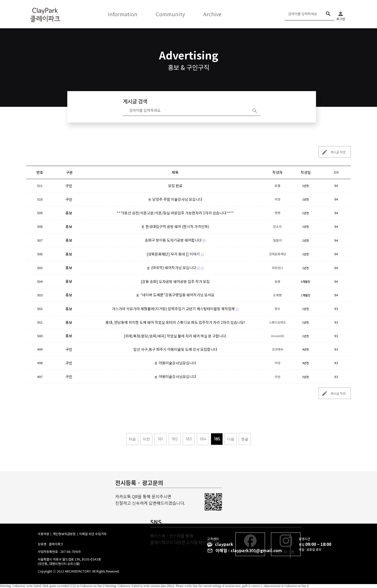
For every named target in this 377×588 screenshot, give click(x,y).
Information (123, 14)
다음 (231, 439)
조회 (336, 172)
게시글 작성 (332, 152)
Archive (212, 14)
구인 (69, 186)
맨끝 (245, 439)
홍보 (69, 213)
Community (170, 14)
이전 (146, 439)
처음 (132, 439)
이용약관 (43, 534)
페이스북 (250, 544)
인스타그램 (286, 544)
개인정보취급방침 (64, 534)
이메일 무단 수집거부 (93, 534)
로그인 (341, 14)
